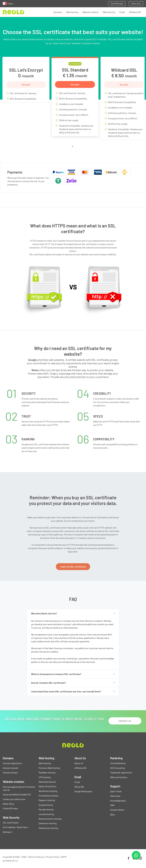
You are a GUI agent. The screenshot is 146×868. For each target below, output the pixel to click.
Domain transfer (11, 768)
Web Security (109, 12)
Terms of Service (36, 857)
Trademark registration (121, 772)
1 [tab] (73, 147)
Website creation (91, 12)
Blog (112, 814)
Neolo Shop (8, 804)
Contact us (125, 721)
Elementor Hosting (48, 823)
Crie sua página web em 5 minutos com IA (19, 788)
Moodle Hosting (46, 809)
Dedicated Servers (47, 782)
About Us (79, 763)
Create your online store (14, 799)
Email (122, 12)
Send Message (117, 3)
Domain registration (12, 763)
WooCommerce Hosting (50, 819)
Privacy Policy (52, 857)
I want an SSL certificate (73, 567)
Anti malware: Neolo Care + (16, 827)
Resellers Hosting (47, 772)
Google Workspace (83, 791)
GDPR (64, 857)
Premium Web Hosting (49, 768)
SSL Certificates (11, 823)
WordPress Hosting (48, 791)
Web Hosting (72, 12)
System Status (117, 810)
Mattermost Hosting (48, 828)
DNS (112, 805)
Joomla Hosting (46, 814)
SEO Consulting (117, 768)
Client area (115, 796)
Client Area (136, 3)
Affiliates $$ (135, 12)
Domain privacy (10, 772)
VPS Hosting (45, 777)
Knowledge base (118, 801)
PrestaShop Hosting (48, 796)
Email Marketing (118, 763)
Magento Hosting (47, 800)
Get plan (26, 85)
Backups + (8, 832)
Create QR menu (10, 808)
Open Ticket (116, 791)
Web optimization (119, 777)
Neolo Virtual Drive (47, 786)
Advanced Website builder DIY (17, 794)
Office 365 (79, 787)
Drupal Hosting (46, 805)
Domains (58, 12)
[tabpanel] (26, 82)
